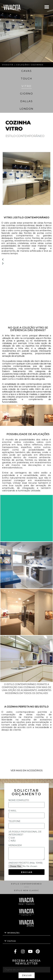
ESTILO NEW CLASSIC (26, 890)
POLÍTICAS (12, 941)
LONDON (27, 109)
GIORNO (26, 94)
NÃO (13, 841)
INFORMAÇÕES (13, 933)
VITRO (26, 86)
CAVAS (27, 71)
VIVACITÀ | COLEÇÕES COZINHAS (23, 65)
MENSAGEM (15, 845)
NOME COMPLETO (19, 800)
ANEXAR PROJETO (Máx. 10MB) (26, 863)
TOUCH (26, 79)
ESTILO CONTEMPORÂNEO (26, 884)
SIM (13, 838)
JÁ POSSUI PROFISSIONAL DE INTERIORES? (25, 833)
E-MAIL (12, 811)
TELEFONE (14, 821)
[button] (47, 7)
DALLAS (26, 101)
